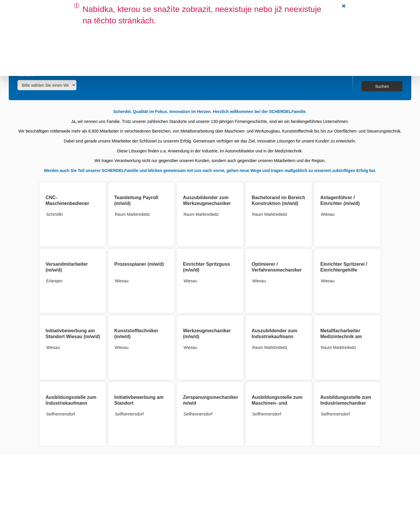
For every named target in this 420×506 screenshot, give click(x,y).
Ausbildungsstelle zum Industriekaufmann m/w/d (71, 403)
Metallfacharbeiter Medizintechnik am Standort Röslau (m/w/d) (347, 337)
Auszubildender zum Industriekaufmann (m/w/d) (274, 337)
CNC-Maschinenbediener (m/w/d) (67, 203)
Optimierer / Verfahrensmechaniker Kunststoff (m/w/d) (277, 270)
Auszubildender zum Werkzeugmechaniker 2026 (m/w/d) (207, 203)
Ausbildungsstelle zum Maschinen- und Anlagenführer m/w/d (277, 403)
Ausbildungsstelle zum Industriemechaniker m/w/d (346, 403)
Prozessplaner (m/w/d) (139, 264)
